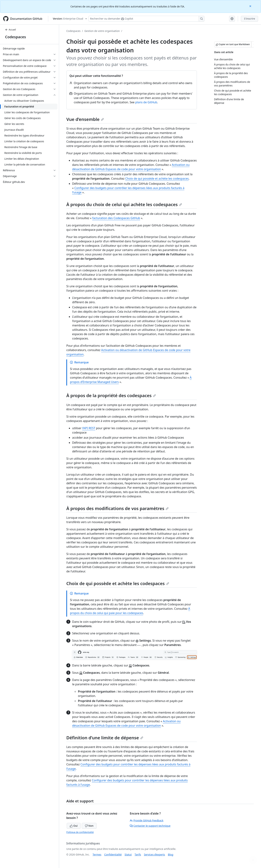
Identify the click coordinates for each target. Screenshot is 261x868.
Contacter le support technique (150, 826)
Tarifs (138, 854)
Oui (74, 826)
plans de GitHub (146, 102)
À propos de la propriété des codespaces (111, 395)
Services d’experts (154, 854)
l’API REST (89, 428)
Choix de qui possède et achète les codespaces (157, 179)
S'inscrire (249, 19)
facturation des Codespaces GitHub (116, 218)
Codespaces (15, 37)
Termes (97, 854)
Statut (128, 854)
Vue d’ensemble (85, 119)
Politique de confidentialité (80, 832)
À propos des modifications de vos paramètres (117, 508)
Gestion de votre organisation (102, 31)
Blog (171, 854)
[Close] (251, 6)
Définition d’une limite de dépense (105, 738)
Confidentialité (113, 854)
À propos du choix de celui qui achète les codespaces (124, 204)
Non (89, 826)
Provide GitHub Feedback (147, 820)
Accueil (11, 30)
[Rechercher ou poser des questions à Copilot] (146, 19)
